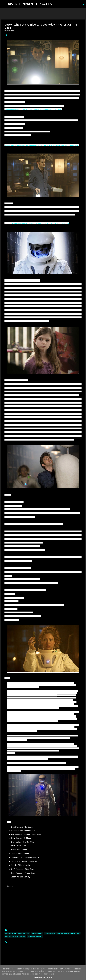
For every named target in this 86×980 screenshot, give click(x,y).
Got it (50, 978)
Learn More (40, 978)
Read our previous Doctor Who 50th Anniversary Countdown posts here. (33, 109)
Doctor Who (50, 933)
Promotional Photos (19, 223)
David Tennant (37, 933)
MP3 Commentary (62, 223)
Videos (31, 223)
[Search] (55, 4)
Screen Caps (41, 223)
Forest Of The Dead (35, 937)
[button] (6, 35)
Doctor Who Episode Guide (15, 937)
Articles (50, 223)
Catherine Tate (24, 933)
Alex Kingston (11, 933)
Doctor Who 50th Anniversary (68, 933)
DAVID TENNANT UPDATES (29, 4)
